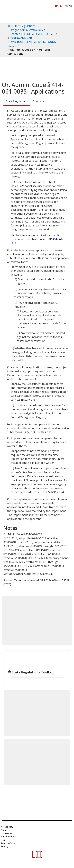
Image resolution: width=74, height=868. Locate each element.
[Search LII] (61, 6)
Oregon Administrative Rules (27, 30)
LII (8, 26)
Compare (39, 101)
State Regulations (24, 26)
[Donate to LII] (56, 6)
